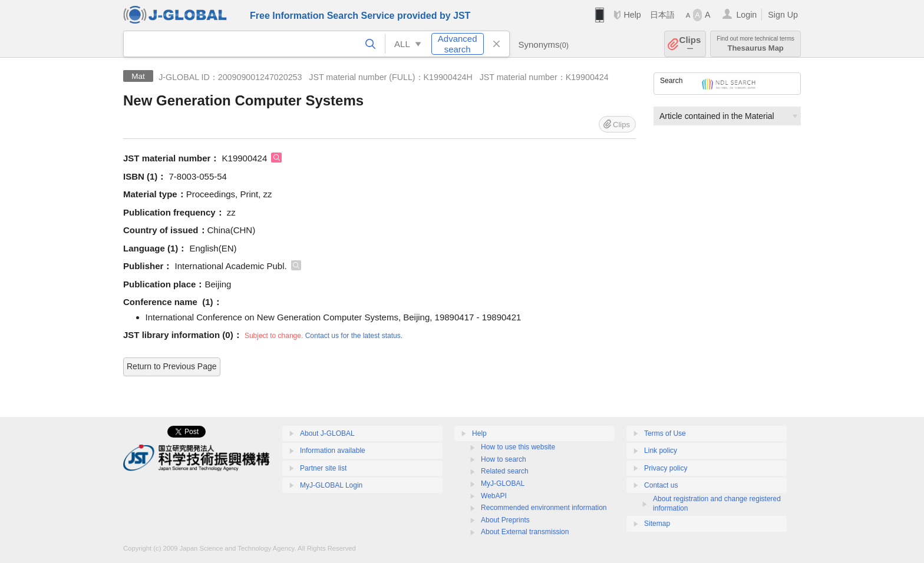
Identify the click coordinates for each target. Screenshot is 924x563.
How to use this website (518, 447)
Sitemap (657, 524)
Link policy (661, 451)
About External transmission (525, 532)
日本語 (662, 15)
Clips (690, 44)
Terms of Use (665, 433)
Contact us (661, 485)
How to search (504, 459)
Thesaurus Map (755, 44)
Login (746, 15)
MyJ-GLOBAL (503, 483)
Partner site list (323, 468)
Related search (505, 471)
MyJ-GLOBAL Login (331, 485)
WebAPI (494, 496)
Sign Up (783, 15)
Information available (333, 451)
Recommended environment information (544, 508)
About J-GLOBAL (327, 433)
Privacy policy (666, 468)
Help (632, 15)
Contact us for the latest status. (354, 336)
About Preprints (505, 520)
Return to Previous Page (172, 366)
